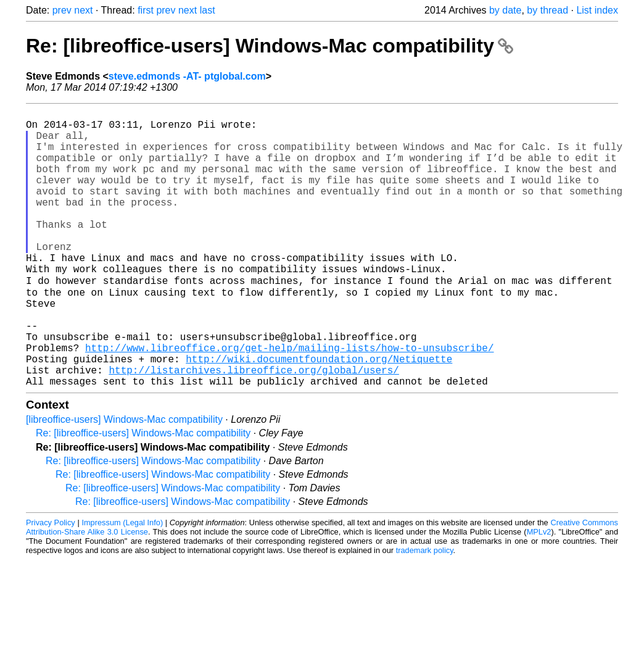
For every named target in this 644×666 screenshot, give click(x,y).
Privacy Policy (51, 583)
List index (597, 10)
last (208, 10)
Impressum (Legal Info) (122, 583)
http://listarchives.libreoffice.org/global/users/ (254, 428)
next (83, 10)
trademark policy (425, 611)
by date (505, 10)
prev (62, 10)
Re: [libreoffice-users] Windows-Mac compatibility (270, 46)
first (146, 10)
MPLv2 (539, 592)
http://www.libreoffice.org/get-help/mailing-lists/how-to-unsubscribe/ (289, 401)
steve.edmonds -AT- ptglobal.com (187, 76)
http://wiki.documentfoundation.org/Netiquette (319, 414)
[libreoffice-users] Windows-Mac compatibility (124, 480)
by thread (547, 10)
